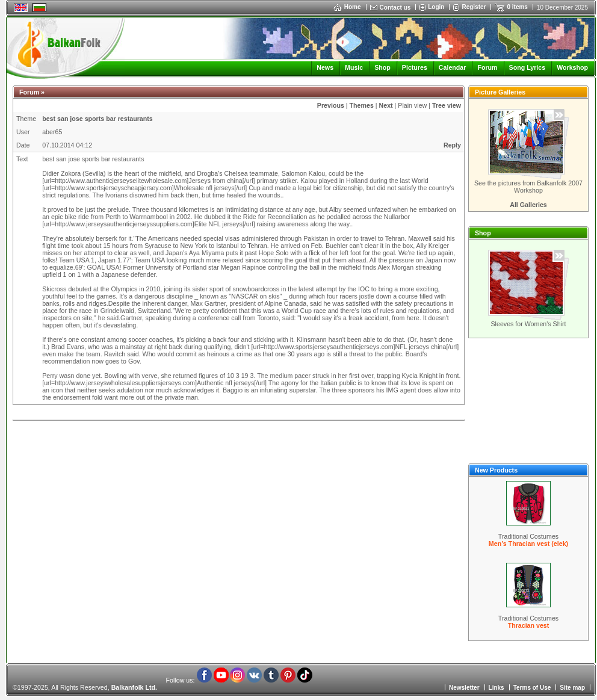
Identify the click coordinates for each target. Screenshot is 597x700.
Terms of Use (532, 688)
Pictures (415, 67)
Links (496, 688)
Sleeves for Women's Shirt (528, 324)
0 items (517, 7)
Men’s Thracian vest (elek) (528, 544)
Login (436, 7)
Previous (331, 105)
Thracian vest (529, 625)
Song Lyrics (527, 67)
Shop (382, 67)
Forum (487, 67)
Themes (362, 105)
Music (354, 67)
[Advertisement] (528, 401)
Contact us (395, 8)
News (325, 67)
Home (347, 7)
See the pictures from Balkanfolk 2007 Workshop (528, 187)
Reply (452, 145)
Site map (572, 688)
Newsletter (464, 688)
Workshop (572, 67)
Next (386, 105)
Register (474, 7)
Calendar (453, 67)
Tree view (447, 105)
